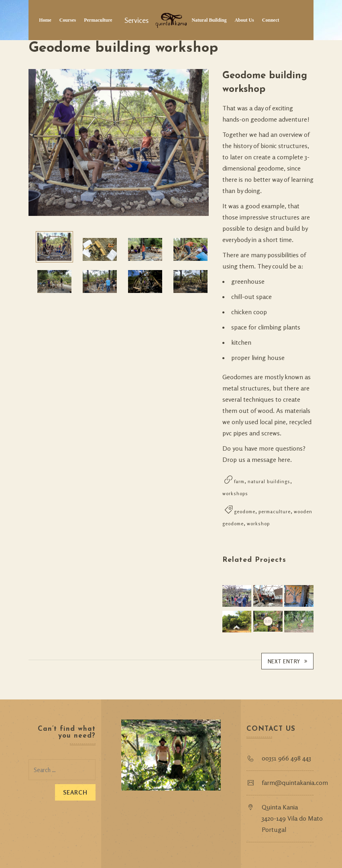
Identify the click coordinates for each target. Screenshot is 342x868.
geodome (245, 511)
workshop (258, 523)
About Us (244, 20)
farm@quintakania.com (296, 782)
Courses (68, 20)
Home (45, 20)
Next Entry (288, 661)
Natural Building (209, 20)
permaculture (275, 511)
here (284, 459)
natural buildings (269, 481)
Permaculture (98, 20)
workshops (235, 493)
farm (239, 481)
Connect (271, 20)
